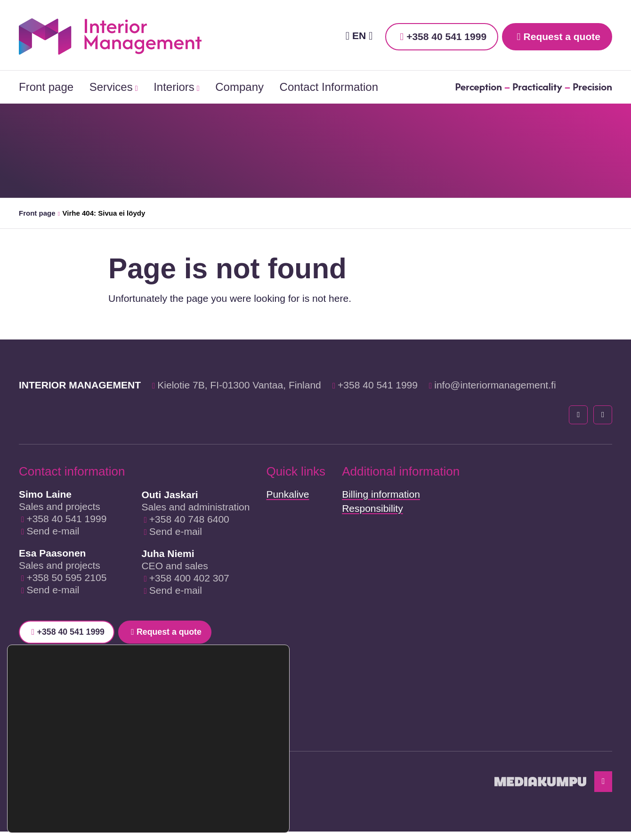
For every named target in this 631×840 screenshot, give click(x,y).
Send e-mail (53, 531)
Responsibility (372, 508)
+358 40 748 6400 (189, 519)
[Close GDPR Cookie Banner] (281, 762)
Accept (231, 774)
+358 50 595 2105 (66, 577)
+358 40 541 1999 (446, 36)
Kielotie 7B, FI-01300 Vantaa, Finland (239, 385)
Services (111, 87)
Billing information (381, 494)
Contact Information (329, 87)
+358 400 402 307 (189, 578)
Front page (46, 87)
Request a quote (562, 36)
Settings (231, 813)
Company (239, 87)
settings (120, 806)
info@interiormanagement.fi (495, 385)
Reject (231, 793)
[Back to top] (602, 788)
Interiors (174, 87)
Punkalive (287, 494)
